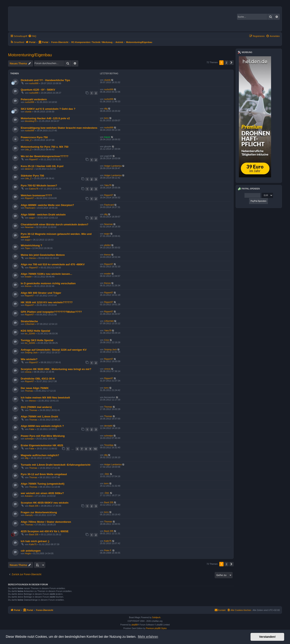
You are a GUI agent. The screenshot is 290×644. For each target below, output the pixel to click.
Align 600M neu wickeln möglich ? (42, 426)
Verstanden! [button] (267, 637)
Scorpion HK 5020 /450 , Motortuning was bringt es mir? (56, 369)
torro (106, 118)
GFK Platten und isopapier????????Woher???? (51, 312)
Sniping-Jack (31, 352)
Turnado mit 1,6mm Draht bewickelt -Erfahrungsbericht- (56, 465)
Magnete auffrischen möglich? (40, 455)
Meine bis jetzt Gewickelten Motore (43, 255)
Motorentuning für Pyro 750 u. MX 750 (45, 147)
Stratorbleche (29, 321)
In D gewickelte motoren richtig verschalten (48, 283)
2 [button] (226, 63)
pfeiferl (107, 245)
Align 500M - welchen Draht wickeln (43, 215)
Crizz (107, 340)
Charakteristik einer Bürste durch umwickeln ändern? (55, 224)
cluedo (107, 80)
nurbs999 (34, 83)
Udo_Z (28, 140)
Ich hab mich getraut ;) (35, 541)
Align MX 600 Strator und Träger (41, 293)
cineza (28, 372)
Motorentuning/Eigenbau (30, 55)
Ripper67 (34, 159)
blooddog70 (31, 121)
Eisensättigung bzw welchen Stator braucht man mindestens (59, 128)
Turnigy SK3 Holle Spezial (37, 340)
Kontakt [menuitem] (220, 610)
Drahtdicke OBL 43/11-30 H (38, 379)
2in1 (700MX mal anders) (36, 407)
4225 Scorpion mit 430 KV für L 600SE (45, 531)
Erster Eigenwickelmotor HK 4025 (42, 445)
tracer (107, 137)
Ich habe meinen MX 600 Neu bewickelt (45, 398)
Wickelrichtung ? (31, 245)
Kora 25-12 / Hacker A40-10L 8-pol (42, 166)
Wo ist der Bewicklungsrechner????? (45, 156)
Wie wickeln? (29, 359)
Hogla (28, 553)
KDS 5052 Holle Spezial (35, 331)
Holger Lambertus (113, 166)
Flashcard (30, 208)
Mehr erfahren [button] (148, 637)
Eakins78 (34, 189)
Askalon (29, 496)
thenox (33, 258)
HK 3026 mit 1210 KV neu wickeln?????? (47, 302)
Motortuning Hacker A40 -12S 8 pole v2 (45, 118)
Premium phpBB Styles (156, 628)
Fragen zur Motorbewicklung (39, 512)
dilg (106, 109)
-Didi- (107, 474)
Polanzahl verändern (34, 99)
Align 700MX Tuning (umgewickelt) (43, 484)
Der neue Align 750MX (35, 388)
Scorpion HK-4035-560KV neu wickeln (45, 503)
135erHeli (30, 324)
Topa (27, 248)
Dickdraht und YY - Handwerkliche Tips (45, 80)
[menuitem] (32, 36)
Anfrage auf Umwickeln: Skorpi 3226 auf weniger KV (54, 350)
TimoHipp (109, 445)
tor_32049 (30, 333)
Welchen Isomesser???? (36, 195)
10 (95, 449)
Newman (29, 227)
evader (28, 277)
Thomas (29, 391)
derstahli (108, 426)
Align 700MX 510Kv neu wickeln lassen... (46, 274)
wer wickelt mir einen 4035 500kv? (42, 493)
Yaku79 (108, 185)
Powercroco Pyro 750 (34, 137)
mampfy (29, 515)
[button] (231, 63)
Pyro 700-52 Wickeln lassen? (39, 186)
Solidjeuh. (156, 617)
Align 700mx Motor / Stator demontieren (46, 522)
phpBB (135, 625)
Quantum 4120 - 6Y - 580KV (38, 90)
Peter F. (108, 550)
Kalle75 (33, 544)
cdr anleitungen (31, 551)
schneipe (29, 439)
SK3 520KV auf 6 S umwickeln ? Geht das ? (48, 109)
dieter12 (29, 169)
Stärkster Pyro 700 (32, 176)
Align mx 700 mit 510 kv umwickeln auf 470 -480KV (53, 264)
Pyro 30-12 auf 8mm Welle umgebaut (44, 474)
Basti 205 (34, 506)
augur (32, 218)
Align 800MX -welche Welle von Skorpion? (47, 205)
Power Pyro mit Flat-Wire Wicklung (43, 436)
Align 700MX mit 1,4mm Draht (39, 417)
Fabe (32, 429)
